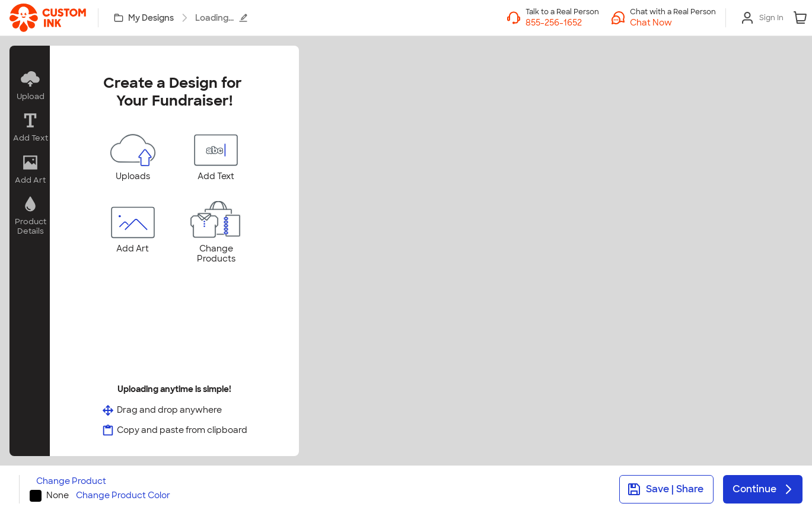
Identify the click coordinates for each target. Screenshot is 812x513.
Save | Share (665, 489)
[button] (673, 23)
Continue (764, 489)
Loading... (222, 18)
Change (71, 481)
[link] (48, 18)
